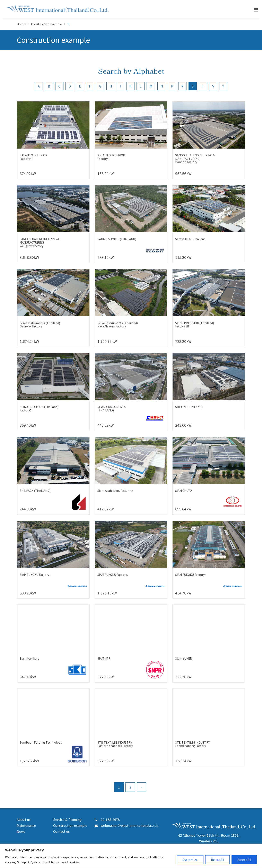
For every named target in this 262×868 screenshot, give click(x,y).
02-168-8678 (107, 819)
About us (24, 819)
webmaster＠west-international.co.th (126, 825)
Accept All (244, 860)
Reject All (217, 860)
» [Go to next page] (141, 787)
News (21, 831)
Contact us (61, 831)
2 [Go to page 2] (130, 787)
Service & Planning (67, 819)
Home (21, 24)
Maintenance (26, 825)
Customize (190, 860)
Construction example (46, 24)
